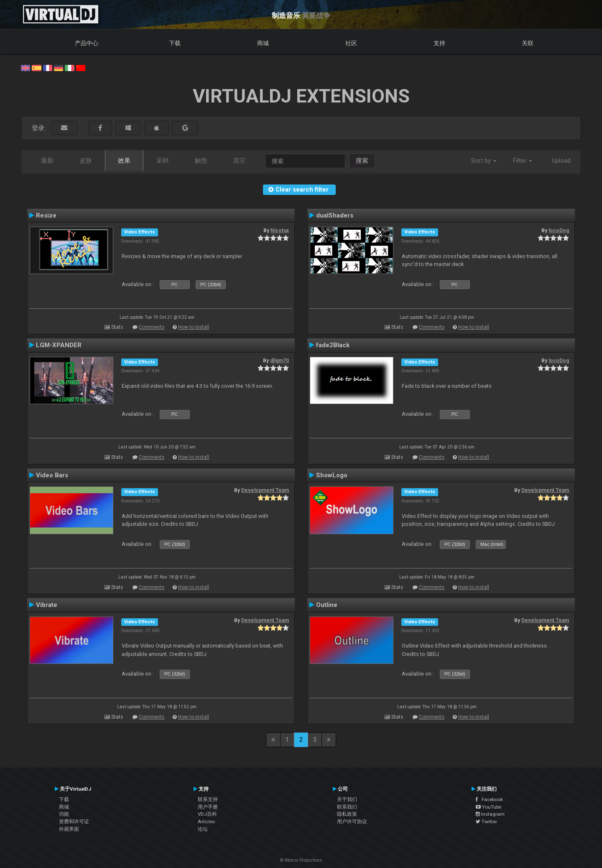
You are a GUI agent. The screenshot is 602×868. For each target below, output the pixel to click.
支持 (439, 43)
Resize (46, 215)
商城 (263, 43)
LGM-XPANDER (59, 345)
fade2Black (333, 345)
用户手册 (208, 807)
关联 (528, 43)
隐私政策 (347, 814)
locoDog (559, 230)
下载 (175, 43)
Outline (327, 605)
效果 (124, 161)
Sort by (484, 161)
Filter (523, 161)
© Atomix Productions (301, 860)
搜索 (362, 161)
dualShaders (335, 215)
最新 (47, 161)
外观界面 (69, 829)
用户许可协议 (352, 822)
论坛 (203, 829)
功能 (64, 814)
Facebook (489, 799)
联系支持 (208, 799)
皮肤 (86, 161)
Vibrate (47, 605)
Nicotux (280, 230)
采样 (163, 161)
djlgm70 (279, 361)
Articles (206, 822)
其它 (240, 161)
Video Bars (52, 475)
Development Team (265, 490)
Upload (561, 161)
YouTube (488, 807)
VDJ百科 (207, 814)
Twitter (486, 822)
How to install (194, 327)
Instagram (490, 814)
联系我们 (347, 807)
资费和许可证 (74, 822)
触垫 (201, 161)
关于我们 (347, 799)
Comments (152, 327)
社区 (351, 43)
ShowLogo (332, 475)
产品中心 (87, 43)
